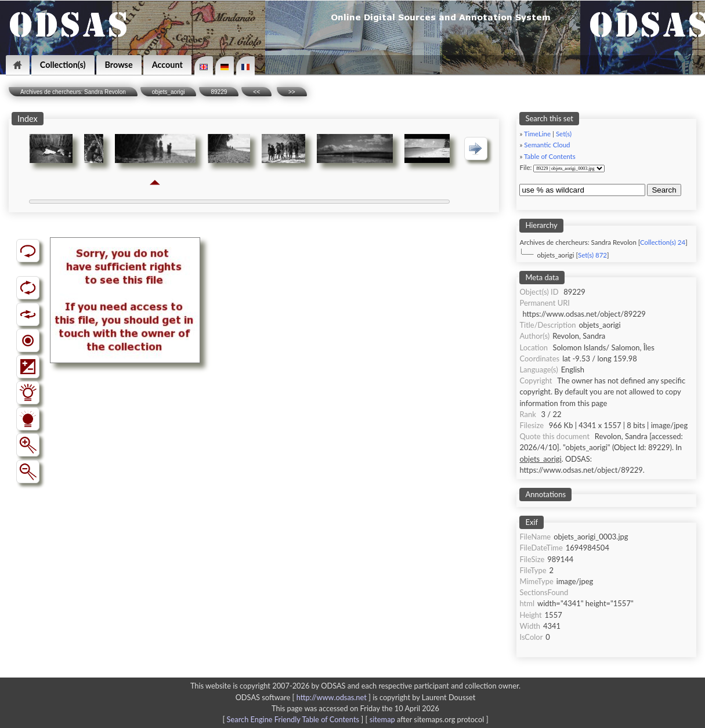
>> (292, 92)
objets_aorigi (169, 92)
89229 (219, 92)
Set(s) (564, 134)
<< (256, 92)
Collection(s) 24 (663, 242)
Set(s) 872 (592, 255)
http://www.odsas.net (332, 697)
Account (167, 65)
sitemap (382, 719)
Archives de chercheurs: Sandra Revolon (73, 92)
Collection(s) (63, 65)
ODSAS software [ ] (304, 697)
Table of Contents (550, 156)
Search (664, 190)
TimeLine (537, 134)
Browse (119, 65)
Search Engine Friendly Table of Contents (293, 719)
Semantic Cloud (547, 145)
